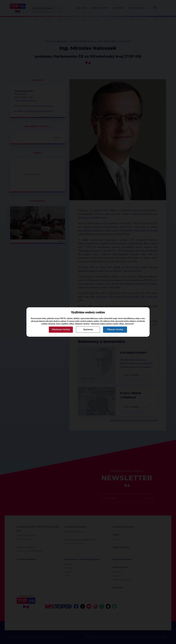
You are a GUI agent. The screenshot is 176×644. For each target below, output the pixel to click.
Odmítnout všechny (61, 329)
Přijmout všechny (115, 329)
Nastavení (88, 329)
